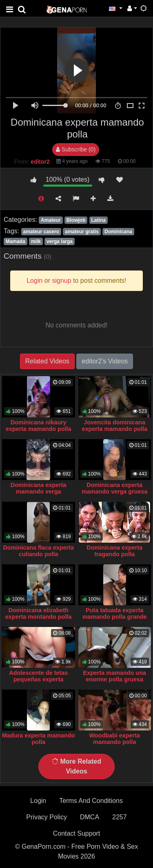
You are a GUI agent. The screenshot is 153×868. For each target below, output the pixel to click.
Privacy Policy (47, 817)
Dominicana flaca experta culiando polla (38, 551)
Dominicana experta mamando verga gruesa (115, 488)
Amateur (51, 220)
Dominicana (118, 232)
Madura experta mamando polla (38, 739)
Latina (99, 220)
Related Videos (47, 361)
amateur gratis (82, 232)
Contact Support (77, 833)
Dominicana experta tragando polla (114, 551)
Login (38, 801)
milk (36, 241)
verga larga (60, 241)
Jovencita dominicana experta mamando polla (114, 426)
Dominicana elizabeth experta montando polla (38, 613)
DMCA (90, 817)
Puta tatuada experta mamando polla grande (115, 613)
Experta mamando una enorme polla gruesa (115, 676)
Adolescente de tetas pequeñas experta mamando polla (38, 679)
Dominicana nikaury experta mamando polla (39, 426)
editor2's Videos (105, 361)
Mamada (16, 241)
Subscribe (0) (76, 149)
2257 (120, 817)
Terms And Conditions (91, 801)
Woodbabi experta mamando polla (115, 739)
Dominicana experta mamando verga (39, 488)
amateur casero (41, 232)
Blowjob (76, 220)
